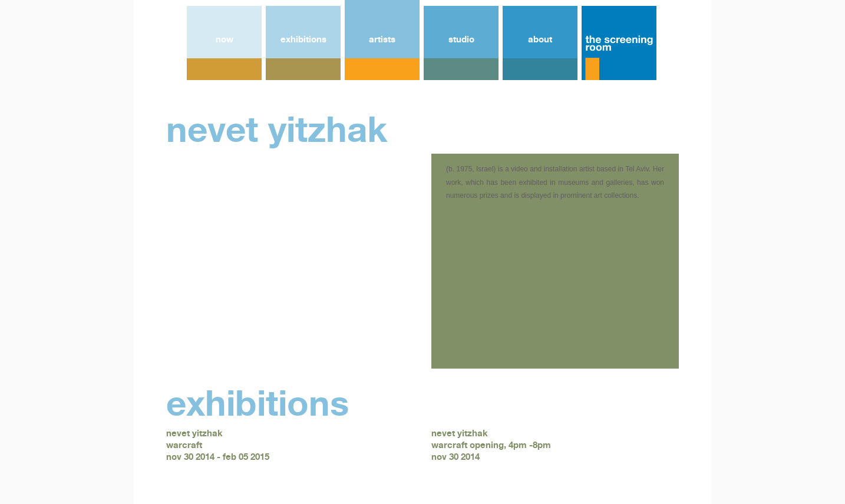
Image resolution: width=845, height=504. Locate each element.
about (540, 39)
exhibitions (303, 39)
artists (382, 39)
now (225, 39)
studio (461, 39)
